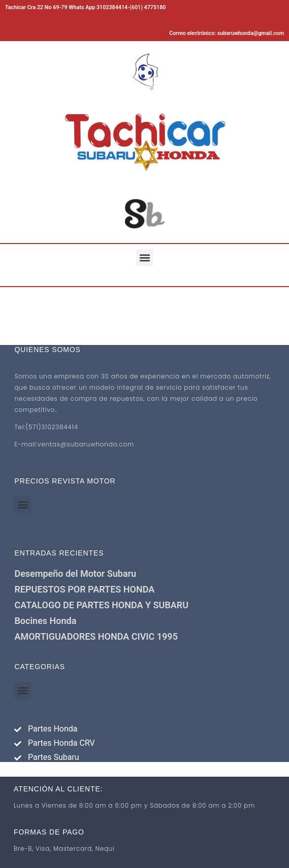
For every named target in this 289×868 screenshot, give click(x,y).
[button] (144, 257)
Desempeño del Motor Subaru (75, 574)
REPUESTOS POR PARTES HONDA (84, 589)
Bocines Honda (45, 621)
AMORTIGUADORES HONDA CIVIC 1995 (96, 636)
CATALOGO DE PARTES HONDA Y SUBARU (101, 605)
